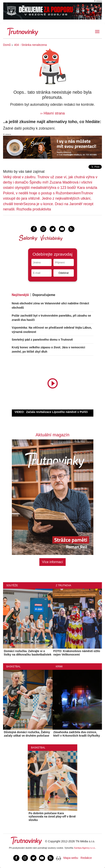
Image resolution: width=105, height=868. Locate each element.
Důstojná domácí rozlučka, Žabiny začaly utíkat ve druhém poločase (27, 734)
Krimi (59, 667)
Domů (7, 45)
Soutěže (12, 585)
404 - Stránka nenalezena (30, 45)
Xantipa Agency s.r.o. (85, 848)
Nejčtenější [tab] (20, 295)
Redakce (86, 858)
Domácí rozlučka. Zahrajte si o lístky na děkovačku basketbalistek (28, 653)
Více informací (52, 562)
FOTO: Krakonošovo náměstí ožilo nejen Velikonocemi (77, 653)
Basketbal (13, 667)
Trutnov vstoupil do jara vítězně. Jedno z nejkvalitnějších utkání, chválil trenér (48, 199)
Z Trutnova (64, 585)
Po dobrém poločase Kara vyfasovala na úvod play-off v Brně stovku (52, 817)
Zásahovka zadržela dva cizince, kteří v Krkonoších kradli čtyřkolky (77, 734)
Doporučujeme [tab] (44, 295)
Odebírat (64, 273)
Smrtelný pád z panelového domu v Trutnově (42, 340)
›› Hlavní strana (52, 113)
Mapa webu (71, 858)
